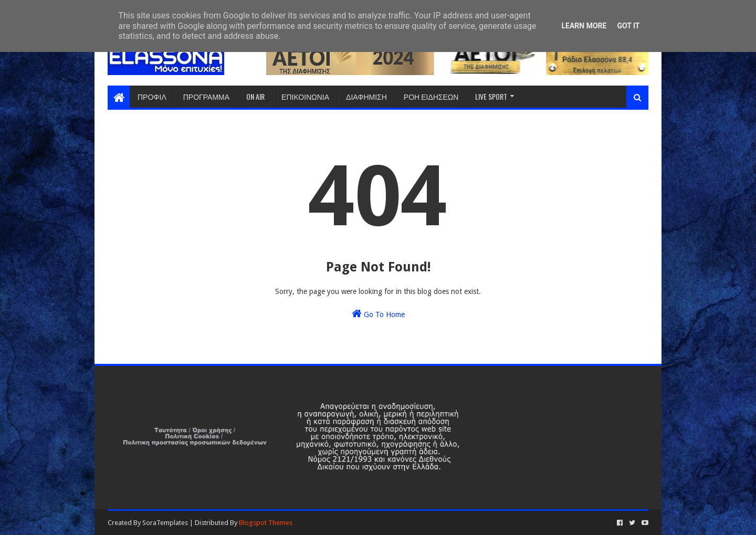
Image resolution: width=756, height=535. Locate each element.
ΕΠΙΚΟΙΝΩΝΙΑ (305, 96)
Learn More (584, 26)
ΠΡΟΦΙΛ (152, 96)
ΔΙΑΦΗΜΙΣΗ (366, 96)
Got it (628, 26)
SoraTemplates (165, 523)
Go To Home (378, 313)
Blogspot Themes (266, 523)
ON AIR (255, 96)
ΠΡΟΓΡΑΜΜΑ (206, 96)
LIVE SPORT (491, 96)
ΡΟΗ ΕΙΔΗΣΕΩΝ (431, 96)
